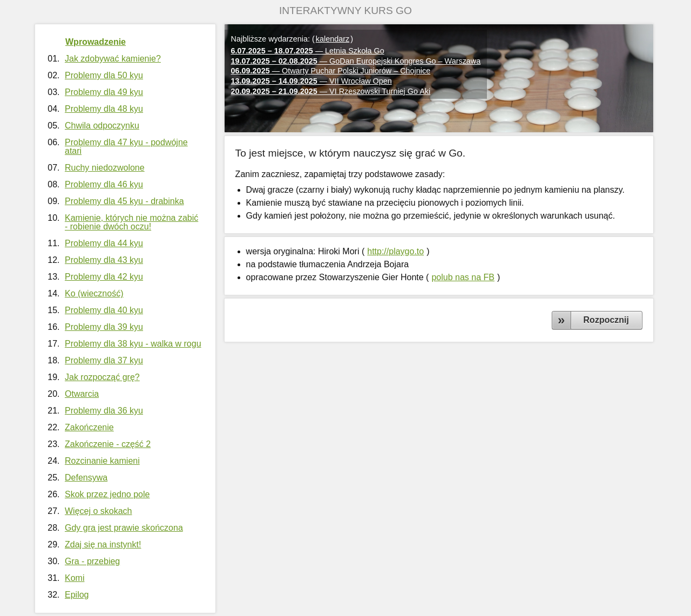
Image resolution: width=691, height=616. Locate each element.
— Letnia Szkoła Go (308, 51)
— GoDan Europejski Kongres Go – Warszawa (356, 61)
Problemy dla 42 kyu (104, 277)
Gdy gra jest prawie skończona (124, 528)
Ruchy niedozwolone (105, 168)
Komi (74, 578)
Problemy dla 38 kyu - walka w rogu (133, 344)
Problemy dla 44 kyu (104, 243)
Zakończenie (89, 427)
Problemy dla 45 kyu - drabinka (124, 201)
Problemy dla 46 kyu (104, 184)
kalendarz (333, 39)
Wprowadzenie (96, 42)
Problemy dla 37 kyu (104, 360)
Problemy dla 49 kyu (104, 92)
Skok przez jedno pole (107, 494)
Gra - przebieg (92, 561)
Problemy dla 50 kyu (104, 75)
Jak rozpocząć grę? (102, 377)
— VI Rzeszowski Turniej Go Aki (331, 91)
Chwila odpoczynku (102, 126)
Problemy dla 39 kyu (104, 327)
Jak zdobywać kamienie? (113, 59)
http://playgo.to (395, 251)
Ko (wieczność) (94, 293)
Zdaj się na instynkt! (103, 544)
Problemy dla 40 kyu (104, 310)
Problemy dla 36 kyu (104, 411)
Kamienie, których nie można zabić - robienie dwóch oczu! (131, 222)
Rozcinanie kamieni (102, 461)
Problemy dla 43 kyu (104, 260)
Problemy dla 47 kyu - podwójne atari (126, 147)
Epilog (77, 595)
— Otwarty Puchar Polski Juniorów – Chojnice (331, 71)
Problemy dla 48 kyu (104, 109)
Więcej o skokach (99, 511)
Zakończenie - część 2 (108, 444)
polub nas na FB (463, 277)
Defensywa (86, 478)
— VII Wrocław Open (311, 81)
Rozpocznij (606, 320)
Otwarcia (82, 394)
